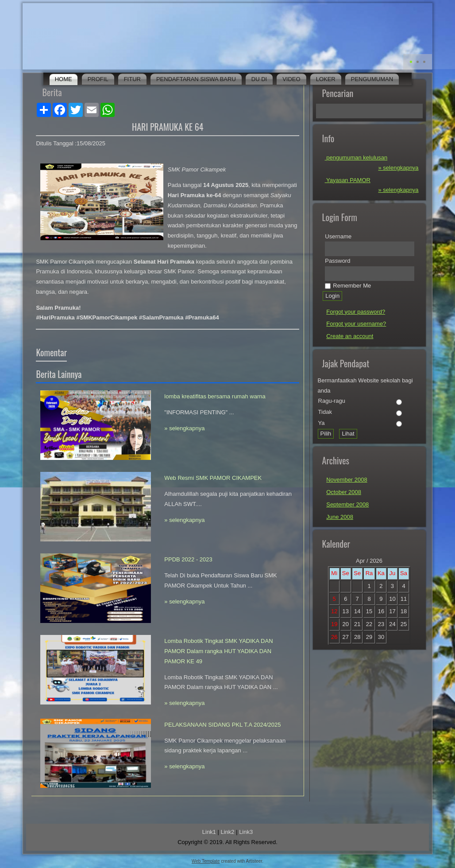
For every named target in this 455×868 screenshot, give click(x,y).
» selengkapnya (184, 428)
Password (337, 261)
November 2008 (347, 480)
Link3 (246, 832)
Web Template (206, 861)
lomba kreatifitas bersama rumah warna (215, 396)
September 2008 (347, 504)
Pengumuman (372, 79)
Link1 (209, 832)
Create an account (350, 336)
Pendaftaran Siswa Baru (196, 79)
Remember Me (348, 286)
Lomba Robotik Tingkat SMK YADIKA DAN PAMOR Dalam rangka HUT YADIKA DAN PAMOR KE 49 (218, 651)
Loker (326, 79)
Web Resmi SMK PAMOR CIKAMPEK (213, 478)
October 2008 (344, 492)
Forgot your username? (356, 324)
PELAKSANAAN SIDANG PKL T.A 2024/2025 (222, 725)
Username (338, 236)
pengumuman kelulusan (356, 158)
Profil (98, 79)
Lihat (348, 434)
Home (64, 79)
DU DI (259, 79)
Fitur (132, 79)
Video (291, 79)
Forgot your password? (356, 312)
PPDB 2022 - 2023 (188, 559)
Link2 (227, 832)
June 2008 (340, 517)
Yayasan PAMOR (348, 180)
